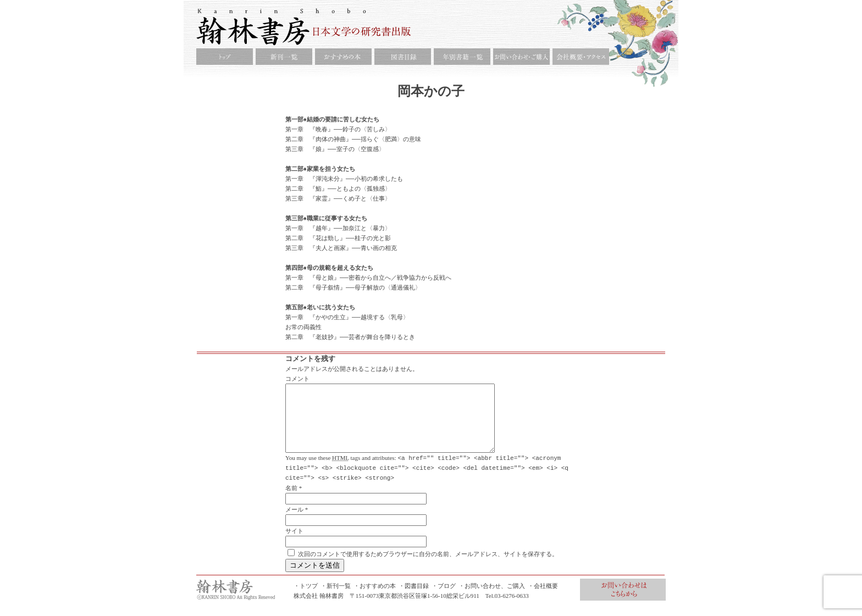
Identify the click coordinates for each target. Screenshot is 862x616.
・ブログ (444, 598)
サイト (294, 543)
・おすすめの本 (375, 598)
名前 (291, 501)
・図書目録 (414, 598)
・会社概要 (543, 598)
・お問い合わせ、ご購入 (492, 598)
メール (294, 522)
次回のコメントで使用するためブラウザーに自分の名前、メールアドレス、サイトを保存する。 (428, 567)
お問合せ (623, 602)
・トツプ (306, 598)
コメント (297, 379)
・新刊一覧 (336, 598)
